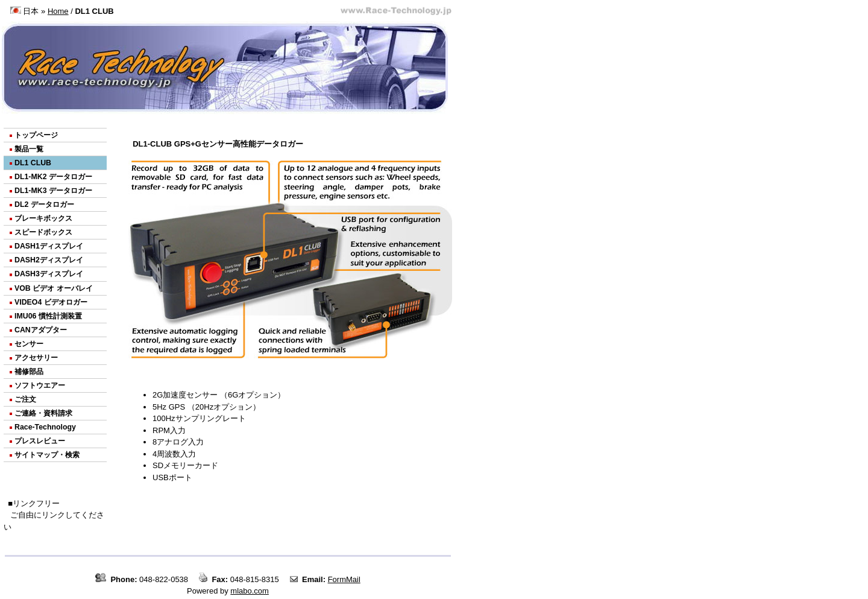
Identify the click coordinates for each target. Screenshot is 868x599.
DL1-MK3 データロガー (53, 191)
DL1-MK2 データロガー (53, 177)
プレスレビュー (40, 441)
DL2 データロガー (44, 204)
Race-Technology (45, 427)
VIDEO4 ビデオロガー (51, 302)
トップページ (36, 135)
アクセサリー (36, 358)
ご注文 (25, 399)
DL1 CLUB (33, 163)
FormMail (344, 579)
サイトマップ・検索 (47, 455)
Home (58, 11)
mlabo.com (250, 591)
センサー (29, 344)
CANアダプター (41, 330)
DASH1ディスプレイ (49, 246)
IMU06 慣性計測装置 (48, 316)
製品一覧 (29, 149)
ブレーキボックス (43, 218)
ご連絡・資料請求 (43, 413)
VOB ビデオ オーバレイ (54, 288)
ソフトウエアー (40, 385)
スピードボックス (43, 232)
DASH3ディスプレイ (49, 274)
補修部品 (29, 372)
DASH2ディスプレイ (49, 260)
